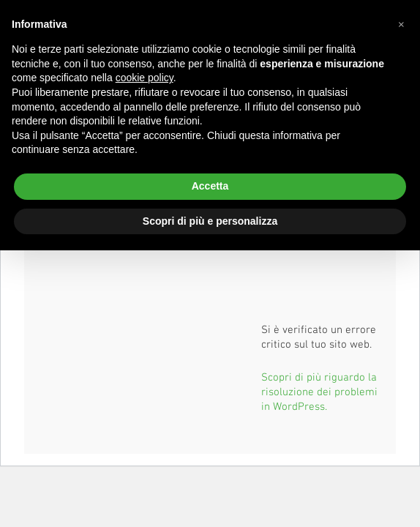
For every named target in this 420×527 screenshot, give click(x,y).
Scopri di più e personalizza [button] (210, 221)
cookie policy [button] (145, 78)
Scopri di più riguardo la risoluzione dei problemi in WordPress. (319, 391)
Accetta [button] (210, 186)
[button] (401, 23)
